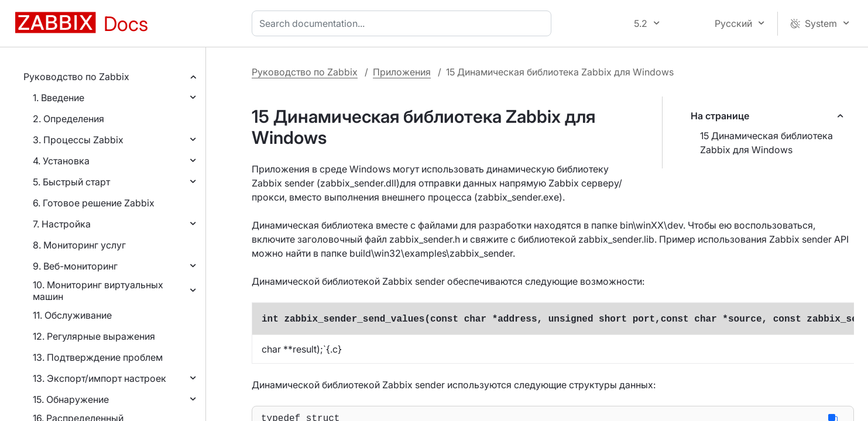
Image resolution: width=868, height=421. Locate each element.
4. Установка (61, 161)
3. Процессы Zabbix (78, 140)
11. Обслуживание (72, 315)
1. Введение (59, 98)
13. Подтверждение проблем (98, 357)
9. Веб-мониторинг (75, 266)
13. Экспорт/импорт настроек (100, 378)
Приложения (402, 72)
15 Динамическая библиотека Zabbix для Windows (766, 143)
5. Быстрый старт (71, 182)
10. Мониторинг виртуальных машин (98, 291)
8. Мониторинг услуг (79, 245)
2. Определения (68, 119)
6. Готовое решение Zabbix (94, 203)
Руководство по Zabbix (76, 77)
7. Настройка (62, 224)
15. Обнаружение (71, 399)
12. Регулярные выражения (94, 336)
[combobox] (404, 23)
